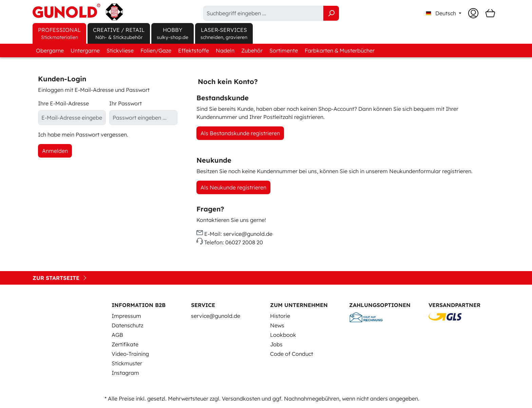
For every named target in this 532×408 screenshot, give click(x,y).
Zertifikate (125, 344)
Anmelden (55, 151)
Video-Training (130, 354)
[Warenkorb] (490, 13)
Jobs (276, 344)
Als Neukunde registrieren (233, 187)
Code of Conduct (292, 354)
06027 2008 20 (244, 243)
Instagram (125, 373)
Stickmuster (127, 363)
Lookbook (283, 335)
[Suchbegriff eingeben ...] (263, 13)
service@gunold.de (248, 234)
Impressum (126, 316)
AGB (117, 335)
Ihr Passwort (126, 103)
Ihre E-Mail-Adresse (63, 103)
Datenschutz (127, 325)
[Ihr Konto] (473, 13)
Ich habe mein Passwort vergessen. (83, 135)
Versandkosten (241, 399)
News (277, 325)
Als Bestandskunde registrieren (240, 133)
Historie (280, 316)
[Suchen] (331, 13)
